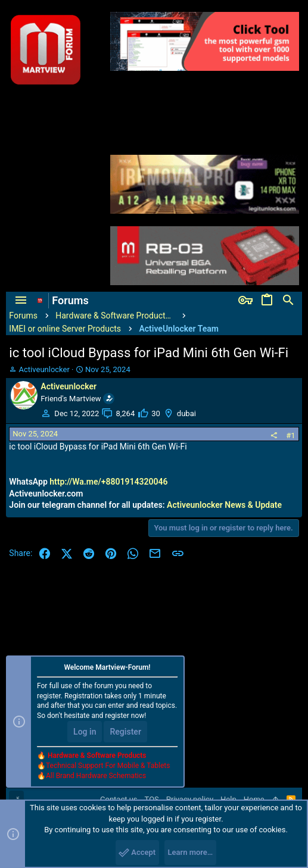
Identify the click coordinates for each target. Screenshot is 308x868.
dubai (186, 413)
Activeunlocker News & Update (224, 505)
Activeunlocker (44, 369)
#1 (290, 435)
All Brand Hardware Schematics (96, 776)
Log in (85, 732)
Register (125, 732)
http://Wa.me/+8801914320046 (108, 482)
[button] (21, 301)
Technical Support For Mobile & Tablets (108, 766)
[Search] (288, 301)
